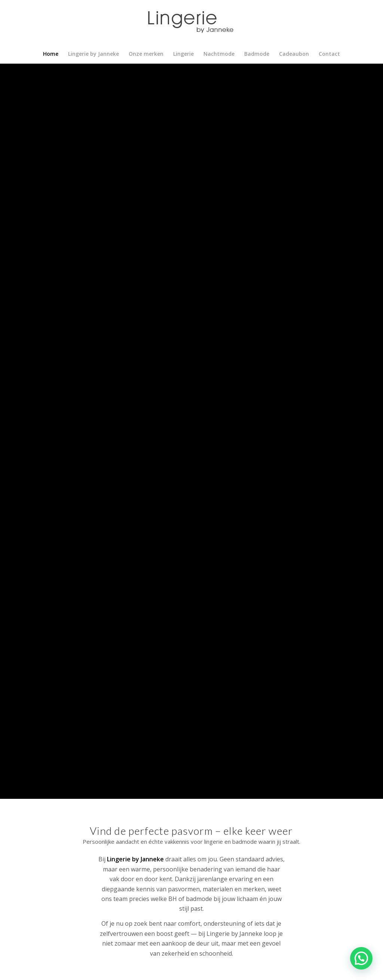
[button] (361, 958)
